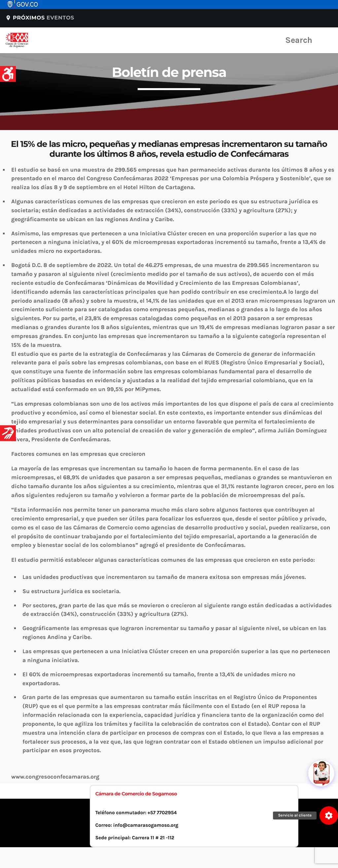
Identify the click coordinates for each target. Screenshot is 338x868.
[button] (329, 816)
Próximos (40, 18)
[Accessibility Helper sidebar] (8, 74)
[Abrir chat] (321, 756)
